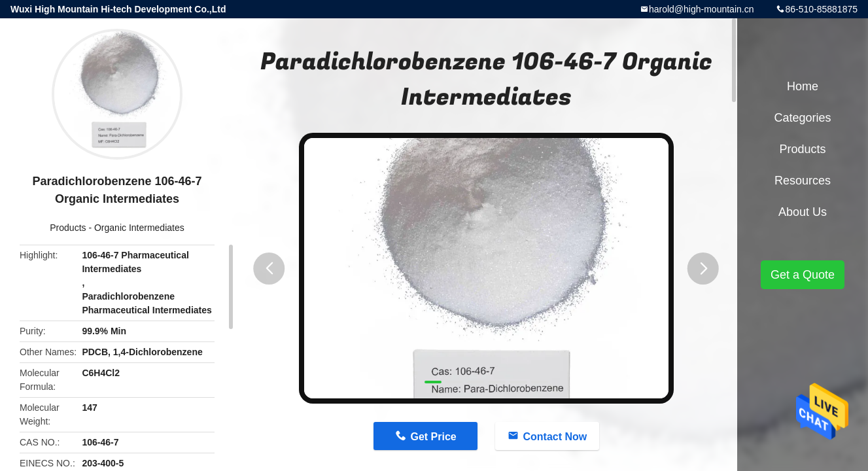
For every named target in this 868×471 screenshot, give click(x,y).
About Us (803, 212)
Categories (802, 118)
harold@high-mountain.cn (702, 9)
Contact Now (555, 437)
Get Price (433, 437)
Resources (803, 181)
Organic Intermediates (139, 228)
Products (68, 228)
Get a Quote (803, 275)
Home (803, 86)
